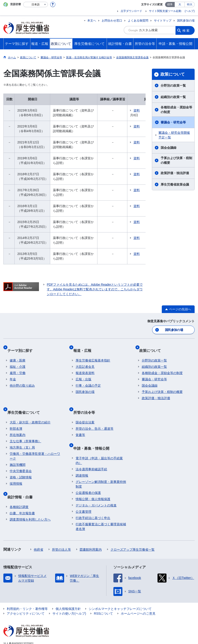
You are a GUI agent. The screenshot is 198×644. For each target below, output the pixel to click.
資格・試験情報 (21, 466)
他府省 (38, 532)
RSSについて (103, 597)
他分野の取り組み (22, 379)
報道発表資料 (85, 367)
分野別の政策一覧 (173, 85)
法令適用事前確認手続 (91, 452)
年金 (13, 373)
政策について (173, 74)
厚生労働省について (26, 403)
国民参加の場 (186, 21)
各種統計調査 (19, 490)
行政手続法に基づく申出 (93, 501)
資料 (141, 110)
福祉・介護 (18, 360)
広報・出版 (83, 373)
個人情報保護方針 (68, 592)
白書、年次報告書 (22, 496)
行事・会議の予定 (88, 379)
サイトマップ (163, 21)
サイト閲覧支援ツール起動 (165, 11)
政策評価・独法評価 (175, 173)
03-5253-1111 (29, 636)
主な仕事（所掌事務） (25, 429)
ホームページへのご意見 (138, 597)
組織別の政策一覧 (173, 97)
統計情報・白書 (22, 482)
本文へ (92, 21)
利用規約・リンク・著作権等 (27, 592)
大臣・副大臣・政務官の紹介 (30, 411)
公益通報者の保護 (88, 476)
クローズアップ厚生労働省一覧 (133, 532)
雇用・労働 (18, 367)
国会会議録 (169, 148)
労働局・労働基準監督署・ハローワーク (35, 444)
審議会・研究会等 (173, 122)
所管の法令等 (86, 403)
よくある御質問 (138, 21)
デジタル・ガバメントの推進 (96, 488)
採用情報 (16, 472)
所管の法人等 (61, 532)
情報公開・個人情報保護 (93, 482)
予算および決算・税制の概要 (176, 160)
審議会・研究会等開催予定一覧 (174, 135)
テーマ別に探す (22, 347)
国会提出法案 (85, 411)
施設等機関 (18, 453)
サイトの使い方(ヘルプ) (69, 597)
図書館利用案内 (91, 532)
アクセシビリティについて (26, 597)
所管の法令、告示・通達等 (94, 417)
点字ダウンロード (131, 11)
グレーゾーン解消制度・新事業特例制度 (101, 467)
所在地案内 (18, 423)
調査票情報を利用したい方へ (30, 502)
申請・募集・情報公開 (94, 434)
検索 (186, 30)
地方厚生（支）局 (22, 436)
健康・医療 (18, 354)
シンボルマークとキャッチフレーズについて (120, 592)
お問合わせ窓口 (112, 21)
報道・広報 (85, 347)
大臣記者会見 (85, 360)
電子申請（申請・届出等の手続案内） (99, 444)
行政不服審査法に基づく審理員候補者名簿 (101, 509)
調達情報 (82, 458)
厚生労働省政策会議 (175, 184)
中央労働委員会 (21, 459)
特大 (190, 4)
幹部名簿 (16, 417)
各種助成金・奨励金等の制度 (176, 110)
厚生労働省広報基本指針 (93, 354)
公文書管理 (83, 495)
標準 (170, 4)
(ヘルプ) (190, 11)
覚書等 (80, 423)
